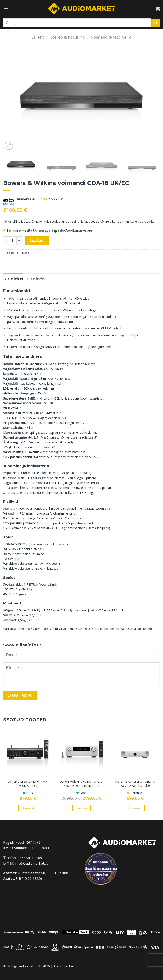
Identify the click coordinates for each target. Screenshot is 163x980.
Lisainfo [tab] (36, 279)
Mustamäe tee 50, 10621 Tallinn (43, 873)
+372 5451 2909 (30, 858)
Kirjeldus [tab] (13, 279)
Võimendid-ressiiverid (111, 37)
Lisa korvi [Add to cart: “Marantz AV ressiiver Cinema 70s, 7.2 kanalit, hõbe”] (135, 808)
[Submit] (156, 23)
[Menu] (6, 8)
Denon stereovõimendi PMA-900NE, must (28, 784)
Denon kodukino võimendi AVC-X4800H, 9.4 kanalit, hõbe (81, 784)
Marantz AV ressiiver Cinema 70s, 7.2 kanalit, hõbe (135, 784)
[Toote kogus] (12, 241)
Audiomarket (64, 966)
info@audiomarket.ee (75, 230)
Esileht (38, 37)
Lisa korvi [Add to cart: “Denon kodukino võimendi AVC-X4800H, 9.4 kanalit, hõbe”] (81, 808)
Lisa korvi (38, 241)
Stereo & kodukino (68, 37)
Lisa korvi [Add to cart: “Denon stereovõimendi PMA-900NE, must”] (28, 808)
